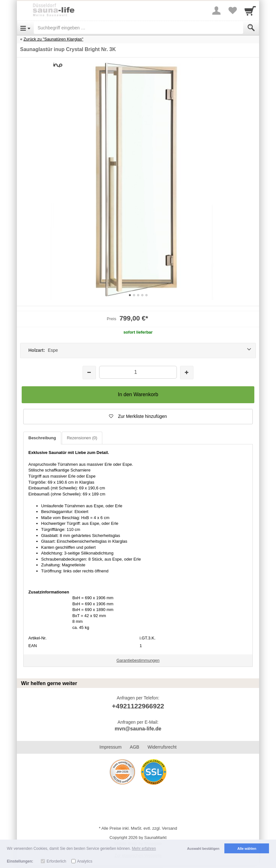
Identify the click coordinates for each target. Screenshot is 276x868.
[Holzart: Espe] (138, 351)
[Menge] (138, 372)
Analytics (85, 861)
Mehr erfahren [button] (144, 849)
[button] (138, 417)
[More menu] (216, 11)
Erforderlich (56, 861)
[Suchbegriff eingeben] (138, 28)
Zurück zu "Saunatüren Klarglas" (54, 39)
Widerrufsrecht (162, 747)
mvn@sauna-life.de (138, 729)
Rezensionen (82, 438)
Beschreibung (42, 438)
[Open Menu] (25, 28)
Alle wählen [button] (247, 849)
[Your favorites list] (232, 11)
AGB (134, 747)
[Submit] (251, 28)
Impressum (110, 747)
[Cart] (250, 11)
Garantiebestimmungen (138, 660)
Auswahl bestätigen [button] (203, 849)
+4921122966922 (138, 706)
